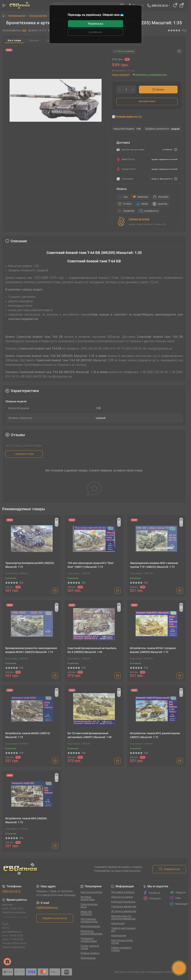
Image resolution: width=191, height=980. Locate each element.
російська (95, 32)
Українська (95, 24)
